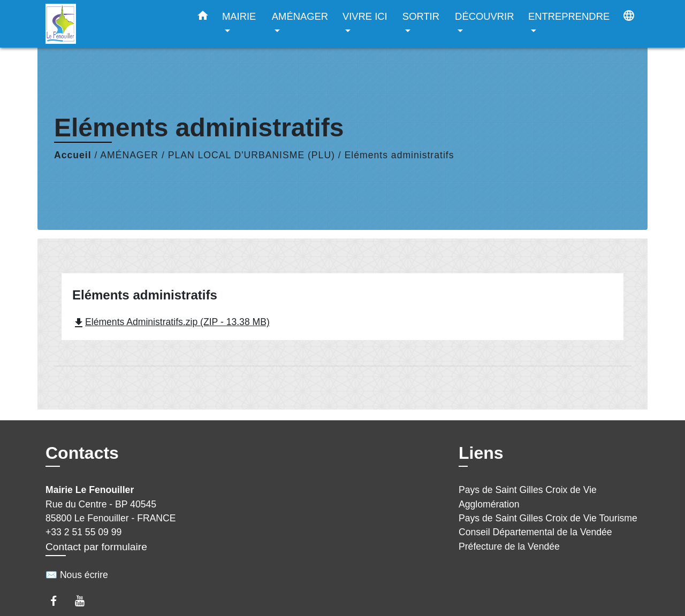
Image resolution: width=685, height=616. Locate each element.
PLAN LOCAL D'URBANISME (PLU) (252, 155)
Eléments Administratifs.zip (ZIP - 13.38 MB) (171, 322)
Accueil (73, 155)
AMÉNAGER (129, 155)
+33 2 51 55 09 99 (83, 532)
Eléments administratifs (399, 155)
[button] (203, 18)
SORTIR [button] (421, 16)
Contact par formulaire (96, 547)
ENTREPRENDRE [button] (569, 16)
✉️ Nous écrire (77, 575)
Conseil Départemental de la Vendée (535, 532)
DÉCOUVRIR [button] (484, 16)
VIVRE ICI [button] (365, 16)
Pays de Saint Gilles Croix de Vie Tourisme (548, 518)
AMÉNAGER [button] (300, 16)
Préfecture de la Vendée (509, 546)
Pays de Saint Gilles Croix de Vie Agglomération (528, 497)
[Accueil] (112, 24)
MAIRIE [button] (239, 16)
